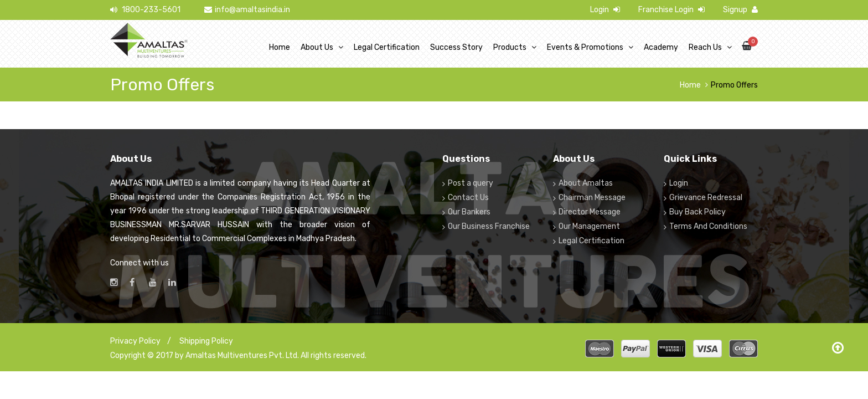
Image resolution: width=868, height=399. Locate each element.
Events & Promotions (585, 47)
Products (510, 47)
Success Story (456, 47)
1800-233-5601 (145, 10)
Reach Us (705, 47)
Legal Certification (387, 47)
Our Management (589, 226)
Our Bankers (469, 212)
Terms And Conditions (708, 226)
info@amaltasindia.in (247, 10)
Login (605, 10)
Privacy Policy (135, 341)
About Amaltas (586, 183)
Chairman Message (592, 198)
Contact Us (468, 198)
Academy (661, 47)
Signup (740, 10)
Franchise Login (671, 10)
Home (280, 47)
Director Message (590, 212)
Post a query (471, 183)
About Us (317, 47)
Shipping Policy (206, 341)
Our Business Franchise (489, 226)
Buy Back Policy (697, 212)
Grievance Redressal (706, 198)
